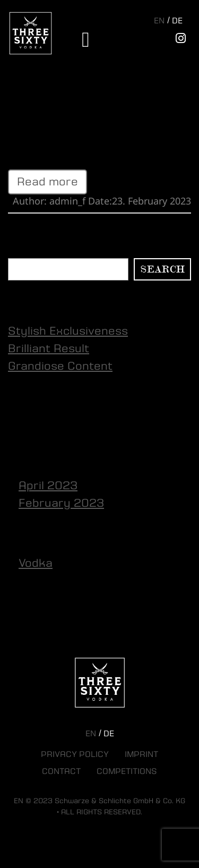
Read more (47, 182)
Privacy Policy (75, 754)
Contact (61, 771)
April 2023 (48, 486)
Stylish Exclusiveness (68, 331)
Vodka (36, 563)
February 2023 (61, 503)
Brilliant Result (49, 104)
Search (23, 252)
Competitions (127, 771)
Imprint (141, 754)
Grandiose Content (60, 366)
